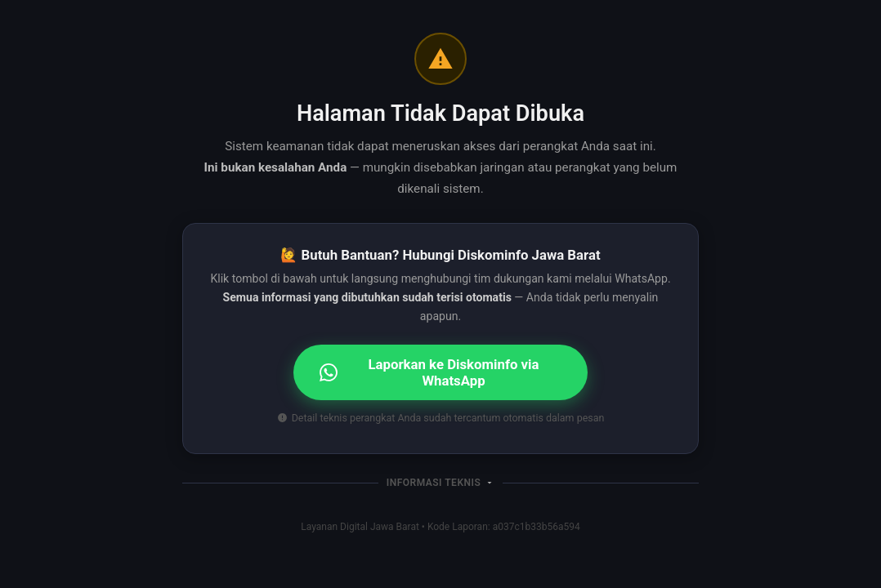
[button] (440, 483)
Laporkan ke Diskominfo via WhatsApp (429, 372)
